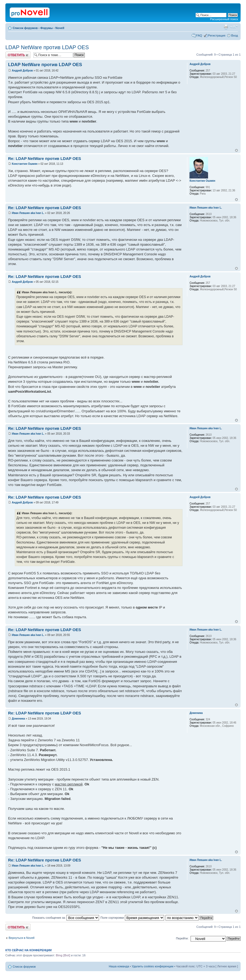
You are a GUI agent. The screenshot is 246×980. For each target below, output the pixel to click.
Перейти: (182, 938)
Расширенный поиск (224, 19)
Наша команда (119, 966)
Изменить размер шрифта (234, 27)
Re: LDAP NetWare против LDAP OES (45, 158)
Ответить (18, 55)
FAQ (199, 35)
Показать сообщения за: (66, 918)
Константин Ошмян (25, 164)
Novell (60, 28)
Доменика (18, 719)
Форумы (47, 28)
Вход (235, 35)
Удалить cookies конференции (153, 966)
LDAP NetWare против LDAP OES (47, 47)
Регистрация (217, 35)
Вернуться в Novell (22, 938)
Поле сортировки (132, 918)
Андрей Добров (22, 71)
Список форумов (25, 28)
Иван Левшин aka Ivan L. (28, 213)
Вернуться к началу (236, 150)
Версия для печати (226, 27)
